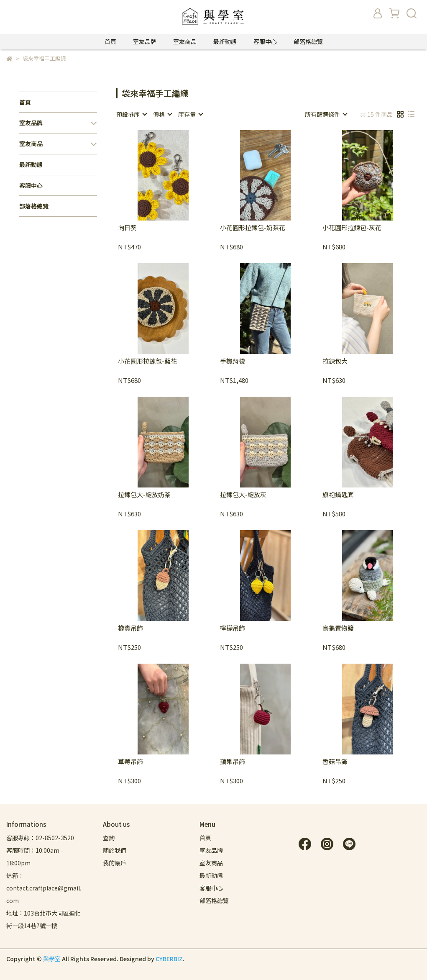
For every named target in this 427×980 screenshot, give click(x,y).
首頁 (110, 41)
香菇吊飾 (335, 762)
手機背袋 (233, 361)
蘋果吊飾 (233, 762)
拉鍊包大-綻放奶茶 (144, 495)
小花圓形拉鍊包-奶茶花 (253, 228)
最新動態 (225, 41)
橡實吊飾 (130, 628)
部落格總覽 (308, 41)
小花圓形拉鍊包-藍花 (147, 361)
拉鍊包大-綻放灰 (243, 495)
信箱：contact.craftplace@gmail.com (44, 888)
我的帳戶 (115, 863)
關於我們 (115, 850)
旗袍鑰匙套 (338, 495)
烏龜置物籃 (338, 628)
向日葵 (127, 228)
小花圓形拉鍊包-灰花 (352, 228)
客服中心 (265, 41)
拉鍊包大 (335, 361)
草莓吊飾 (130, 762)
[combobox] (131, 114)
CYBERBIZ (169, 959)
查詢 (109, 838)
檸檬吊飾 (233, 628)
